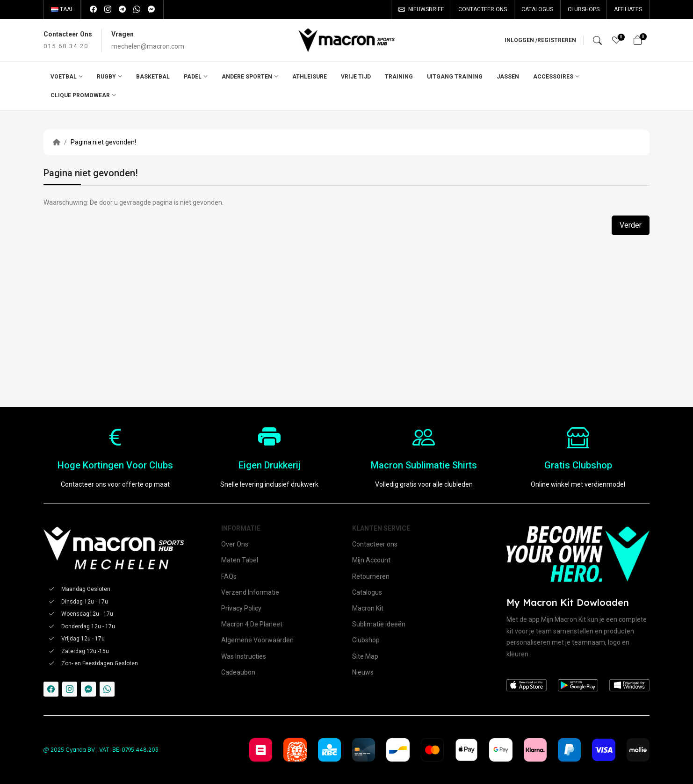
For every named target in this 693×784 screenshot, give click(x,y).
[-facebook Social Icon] (51, 689)
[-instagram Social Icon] (70, 689)
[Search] (597, 40)
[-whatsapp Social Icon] (107, 689)
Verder (631, 225)
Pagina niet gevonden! (103, 142)
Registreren (557, 40)
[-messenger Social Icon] (88, 689)
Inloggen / (521, 40)
